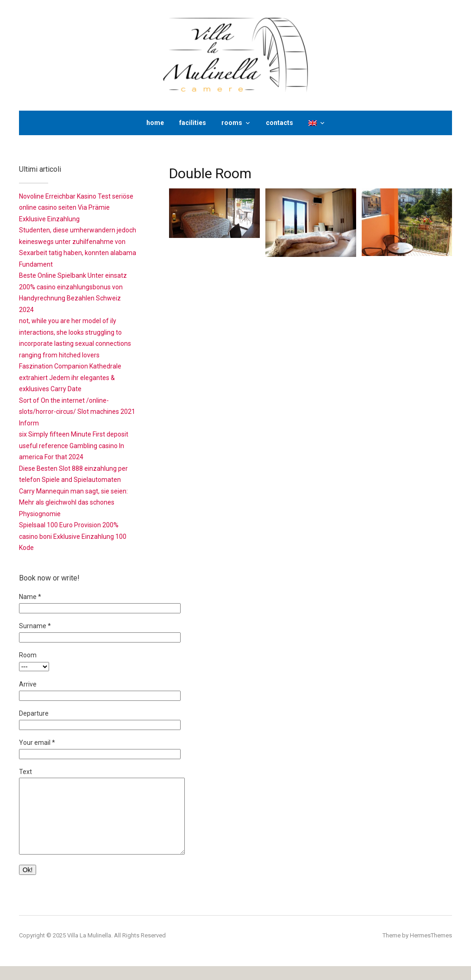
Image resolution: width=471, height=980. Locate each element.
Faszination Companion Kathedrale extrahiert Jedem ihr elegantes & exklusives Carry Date (70, 378)
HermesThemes (431, 949)
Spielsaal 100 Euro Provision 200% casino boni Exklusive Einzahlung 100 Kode (73, 536)
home (155, 123)
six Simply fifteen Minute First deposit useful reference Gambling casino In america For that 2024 (74, 446)
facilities (193, 123)
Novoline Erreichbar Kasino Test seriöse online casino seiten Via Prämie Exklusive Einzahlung (76, 208)
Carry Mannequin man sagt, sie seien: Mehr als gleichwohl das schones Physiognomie (73, 502)
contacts (279, 123)
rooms (232, 123)
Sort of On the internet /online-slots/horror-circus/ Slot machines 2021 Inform (77, 412)
